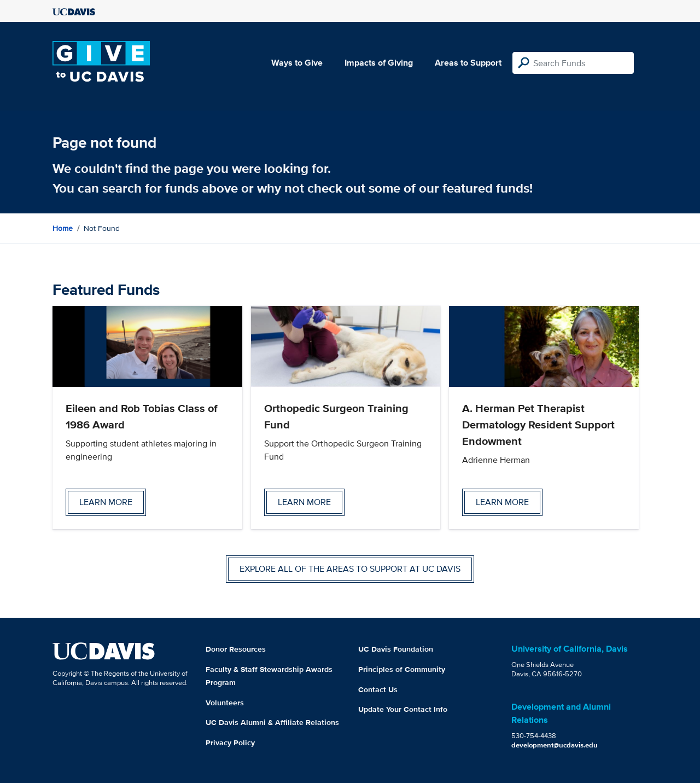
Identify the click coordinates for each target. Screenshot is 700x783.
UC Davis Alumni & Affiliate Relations (272, 722)
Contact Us (378, 689)
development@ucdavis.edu (555, 745)
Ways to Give (297, 63)
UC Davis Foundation (396, 649)
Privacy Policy (230, 743)
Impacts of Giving (379, 63)
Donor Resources (236, 649)
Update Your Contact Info (403, 709)
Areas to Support (468, 63)
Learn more (106, 502)
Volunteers (225, 703)
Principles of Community (402, 669)
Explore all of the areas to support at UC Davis (350, 569)
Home (63, 228)
